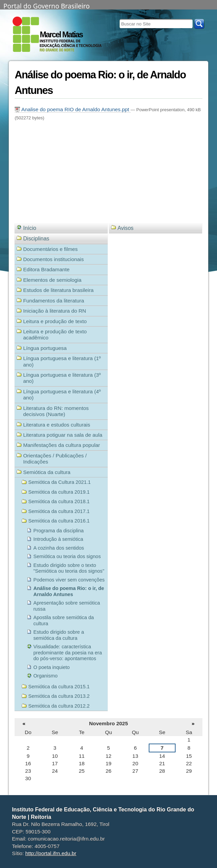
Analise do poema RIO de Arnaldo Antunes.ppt (73, 109)
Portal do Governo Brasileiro (47, 5)
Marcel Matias (61, 35)
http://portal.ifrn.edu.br (51, 853)
